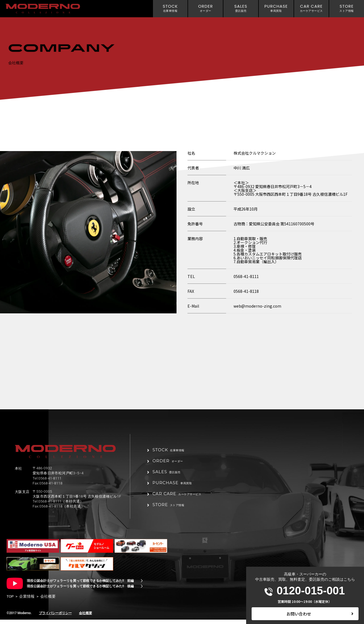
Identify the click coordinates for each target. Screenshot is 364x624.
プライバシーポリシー (55, 617)
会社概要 (86, 617)
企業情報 (27, 601)
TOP (10, 601)
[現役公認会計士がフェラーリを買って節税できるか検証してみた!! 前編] (142, 585)
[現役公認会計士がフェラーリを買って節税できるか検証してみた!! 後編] (142, 591)
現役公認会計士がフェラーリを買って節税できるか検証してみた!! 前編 (80, 585)
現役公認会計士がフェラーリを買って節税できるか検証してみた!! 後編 (80, 591)
